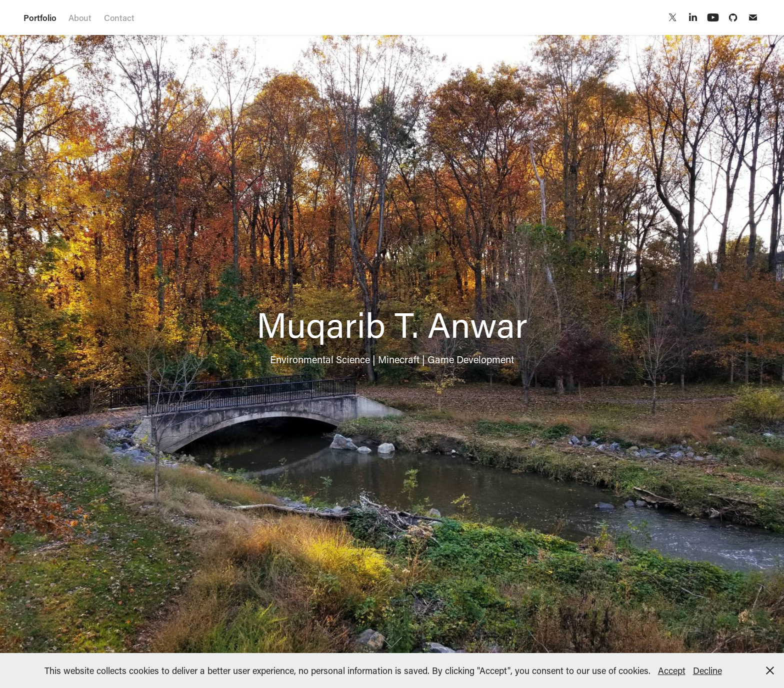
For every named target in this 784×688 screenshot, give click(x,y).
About (80, 17)
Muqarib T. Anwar (385, 17)
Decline (707, 671)
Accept (672, 671)
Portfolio (40, 17)
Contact (119, 17)
